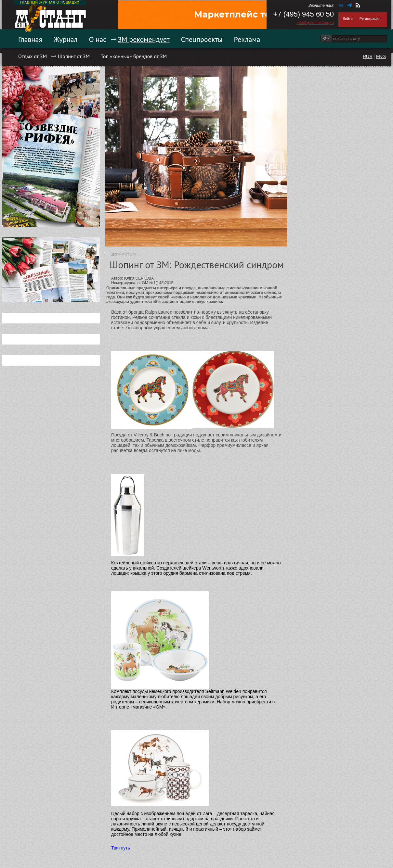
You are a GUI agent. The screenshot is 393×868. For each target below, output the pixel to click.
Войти (348, 19)
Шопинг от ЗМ (74, 56)
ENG (381, 57)
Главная (30, 39)
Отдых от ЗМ (33, 56)
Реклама (247, 39)
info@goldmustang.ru (315, 23)
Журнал (66, 39)
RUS (368, 57)
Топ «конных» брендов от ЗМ (134, 56)
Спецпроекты (202, 39)
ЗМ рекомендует (144, 39)
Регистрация (370, 19)
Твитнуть (121, 848)
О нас (98, 39)
